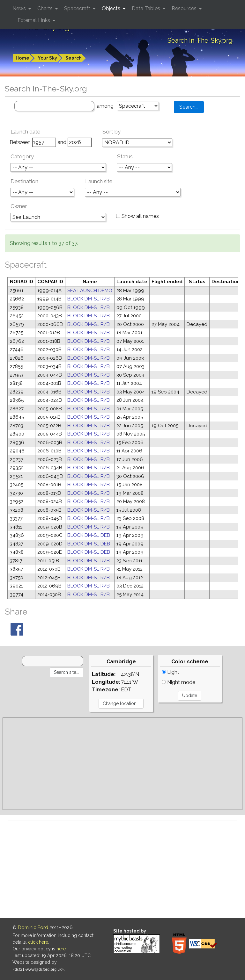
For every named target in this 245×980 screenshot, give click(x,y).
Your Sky (47, 58)
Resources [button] (185, 8)
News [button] (20, 8)
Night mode (178, 682)
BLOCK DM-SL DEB (89, 535)
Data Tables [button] (147, 8)
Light (171, 672)
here (61, 949)
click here (38, 942)
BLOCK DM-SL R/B (89, 299)
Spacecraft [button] (78, 8)
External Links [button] (34, 20)
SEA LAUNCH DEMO (90, 291)
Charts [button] (46, 8)
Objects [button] (112, 8)
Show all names (137, 216)
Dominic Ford (33, 927)
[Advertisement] (122, 764)
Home (22, 58)
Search (74, 58)
